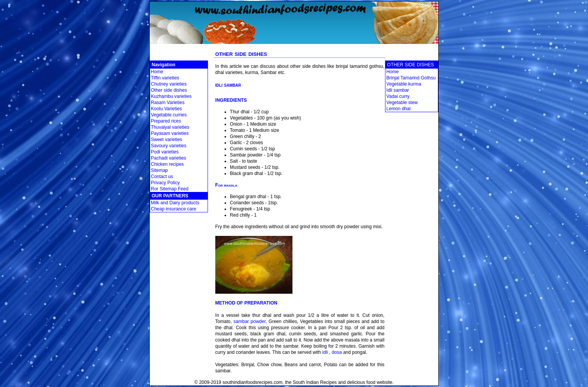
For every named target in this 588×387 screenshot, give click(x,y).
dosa (337, 352)
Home (157, 72)
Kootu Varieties (166, 109)
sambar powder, (250, 321)
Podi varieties (165, 152)
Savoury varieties (169, 146)
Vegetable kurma (404, 84)
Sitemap (159, 170)
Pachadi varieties (168, 158)
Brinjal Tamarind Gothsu (411, 78)
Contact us (162, 177)
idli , (326, 352)
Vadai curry (398, 96)
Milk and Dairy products (175, 203)
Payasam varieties (170, 133)
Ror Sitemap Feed (170, 189)
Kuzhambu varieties (171, 96)
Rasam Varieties (168, 103)
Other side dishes (169, 90)
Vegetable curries (169, 115)
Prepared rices (166, 121)
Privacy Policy (165, 183)
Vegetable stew (402, 103)
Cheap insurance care (173, 209)
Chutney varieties (169, 84)
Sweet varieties (166, 140)
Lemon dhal (398, 109)
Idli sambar (398, 90)
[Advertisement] (294, 47)
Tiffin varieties (165, 78)
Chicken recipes (167, 164)
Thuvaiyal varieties (170, 127)
